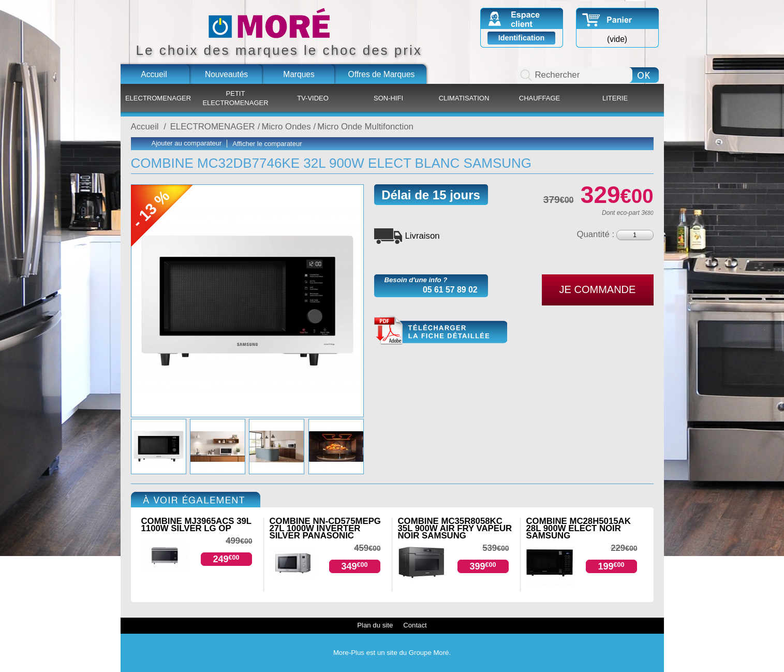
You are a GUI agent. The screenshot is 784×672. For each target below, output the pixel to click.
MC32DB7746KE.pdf (441, 331)
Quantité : (595, 234)
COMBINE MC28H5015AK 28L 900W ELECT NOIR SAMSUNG (579, 528)
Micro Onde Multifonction (365, 127)
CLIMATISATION (464, 98)
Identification (522, 38)
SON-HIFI (388, 98)
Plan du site (375, 625)
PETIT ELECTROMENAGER (235, 98)
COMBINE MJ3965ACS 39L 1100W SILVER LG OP (196, 525)
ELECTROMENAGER (158, 98)
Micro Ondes (286, 127)
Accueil (154, 74)
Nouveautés (226, 74)
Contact (415, 625)
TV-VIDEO (313, 98)
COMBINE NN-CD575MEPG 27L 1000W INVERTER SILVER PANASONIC (325, 528)
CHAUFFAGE (539, 98)
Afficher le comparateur (267, 144)
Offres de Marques (382, 74)
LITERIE (615, 98)
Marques (299, 74)
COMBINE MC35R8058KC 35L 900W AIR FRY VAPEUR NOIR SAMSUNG (455, 528)
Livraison (423, 236)
